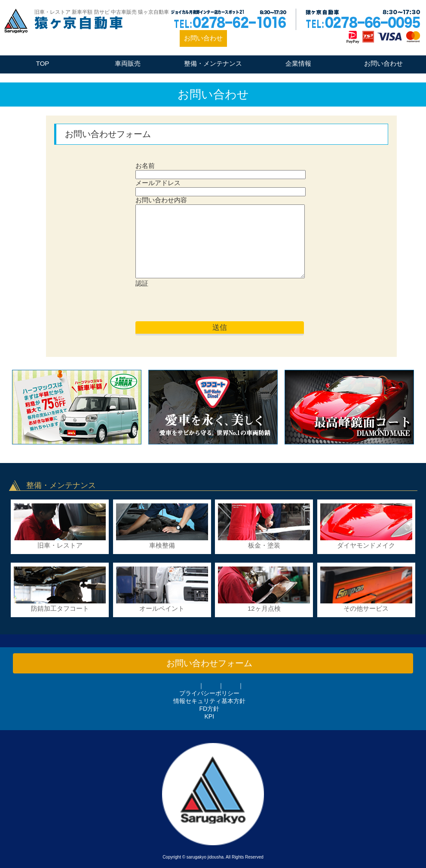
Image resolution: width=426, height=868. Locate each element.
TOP (43, 63)
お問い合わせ (203, 38)
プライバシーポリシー (209, 693)
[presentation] (201, 305)
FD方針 (209, 709)
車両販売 (128, 63)
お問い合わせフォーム (209, 663)
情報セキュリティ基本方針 (209, 701)
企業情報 (298, 63)
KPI (210, 716)
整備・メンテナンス (213, 63)
